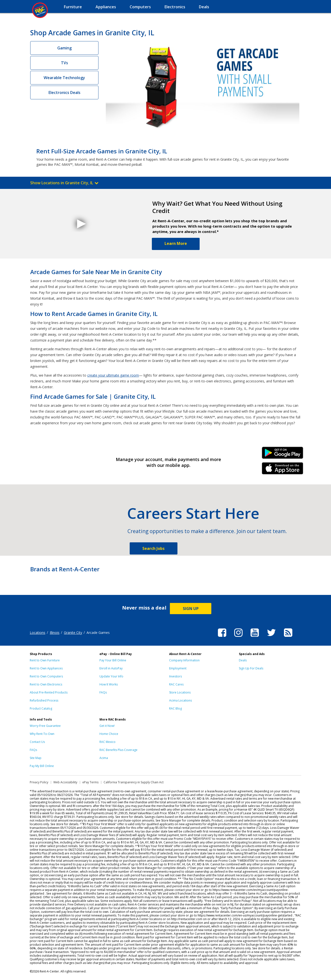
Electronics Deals (64, 92)
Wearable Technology (64, 78)
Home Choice (109, 734)
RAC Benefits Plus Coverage (118, 750)
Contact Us (37, 742)
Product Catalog (41, 708)
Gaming (64, 48)
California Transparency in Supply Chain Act (134, 782)
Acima (104, 758)
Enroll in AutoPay (111, 668)
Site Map (36, 758)
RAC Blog (175, 708)
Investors (175, 676)
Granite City (73, 633)
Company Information (184, 660)
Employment (178, 668)
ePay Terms (90, 782)
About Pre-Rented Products (49, 692)
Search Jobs (153, 548)
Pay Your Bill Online (113, 660)
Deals (243, 660)
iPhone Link (283, 470)
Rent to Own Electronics (46, 684)
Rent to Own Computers (46, 676)
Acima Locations (180, 700)
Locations (38, 633)
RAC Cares (176, 684)
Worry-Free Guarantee (45, 726)
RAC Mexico (107, 742)
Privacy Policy (39, 782)
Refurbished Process (44, 700)
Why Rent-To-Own (42, 734)
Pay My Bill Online (42, 766)
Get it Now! (107, 726)
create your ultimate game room (113, 375)
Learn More (176, 243)
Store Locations (180, 692)
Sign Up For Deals (251, 668)
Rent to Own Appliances (46, 668)
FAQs (103, 692)
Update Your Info (111, 676)
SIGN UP (191, 609)
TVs (64, 63)
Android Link (283, 454)
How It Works (109, 684)
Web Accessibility (65, 782)
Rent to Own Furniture (45, 660)
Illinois (55, 633)
